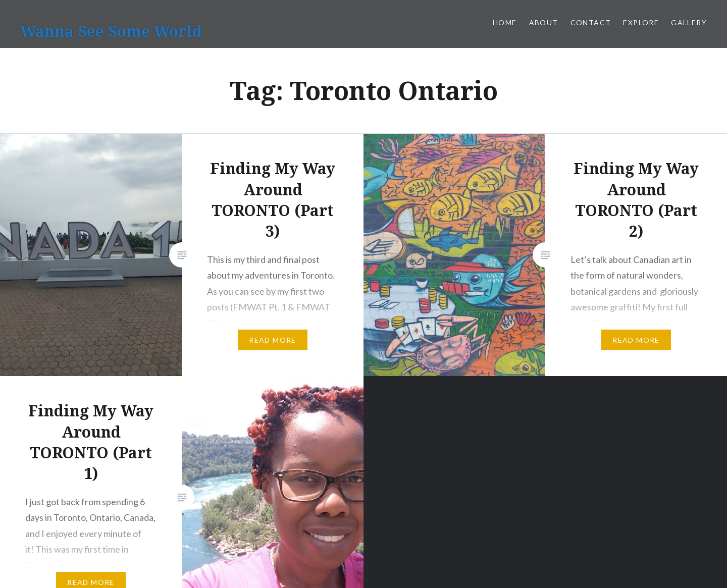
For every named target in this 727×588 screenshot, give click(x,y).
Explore (641, 22)
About (544, 22)
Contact (591, 22)
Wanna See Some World (111, 31)
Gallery (689, 22)
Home (505, 22)
